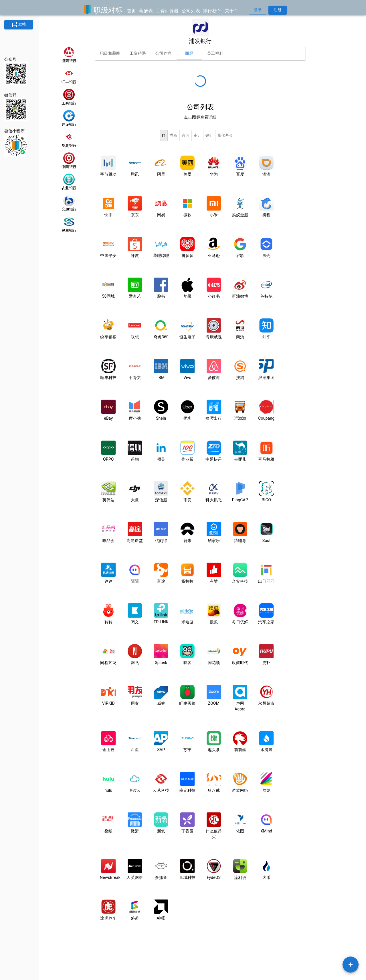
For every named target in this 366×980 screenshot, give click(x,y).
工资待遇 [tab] (138, 53)
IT (164, 136)
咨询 (186, 136)
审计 (198, 136)
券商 (174, 136)
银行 (209, 136)
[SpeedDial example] (351, 965)
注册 (278, 10)
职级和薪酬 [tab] (110, 53)
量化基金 (225, 136)
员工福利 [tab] (215, 53)
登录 (258, 10)
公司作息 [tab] (164, 53)
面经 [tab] (189, 53)
